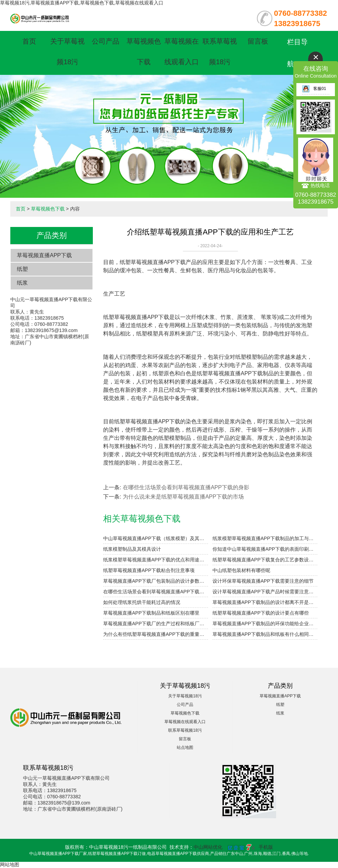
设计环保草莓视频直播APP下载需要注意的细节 (263, 581)
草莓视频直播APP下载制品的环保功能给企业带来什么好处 (265, 624)
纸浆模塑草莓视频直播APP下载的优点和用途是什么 (156, 560)
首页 (29, 41)
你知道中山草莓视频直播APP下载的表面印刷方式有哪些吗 (265, 549)
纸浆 (22, 283)
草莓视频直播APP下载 (44, 255)
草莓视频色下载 (48, 209)
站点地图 (185, 747)
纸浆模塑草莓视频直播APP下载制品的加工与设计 (265, 538)
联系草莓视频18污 (185, 730)
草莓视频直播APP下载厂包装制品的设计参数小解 (156, 581)
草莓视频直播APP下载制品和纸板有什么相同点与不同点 (265, 634)
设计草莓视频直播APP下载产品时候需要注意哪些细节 (265, 592)
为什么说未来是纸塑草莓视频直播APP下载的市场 (183, 497)
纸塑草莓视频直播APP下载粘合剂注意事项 (149, 570)
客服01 (314, 89)
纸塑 (22, 269)
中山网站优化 (208, 847)
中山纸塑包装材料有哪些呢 (241, 570)
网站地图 (10, 865)
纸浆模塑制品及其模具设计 (132, 549)
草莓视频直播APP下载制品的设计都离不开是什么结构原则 (265, 602)
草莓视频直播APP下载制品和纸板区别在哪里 (151, 613)
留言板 (258, 41)
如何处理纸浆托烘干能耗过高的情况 (142, 602)
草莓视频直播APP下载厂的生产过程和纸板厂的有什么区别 (156, 624)
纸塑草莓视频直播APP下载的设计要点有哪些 (261, 613)
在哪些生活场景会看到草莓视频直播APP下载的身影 (186, 487)
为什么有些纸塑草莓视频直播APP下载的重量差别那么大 (156, 634)
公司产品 (106, 41)
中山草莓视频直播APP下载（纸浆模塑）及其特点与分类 (156, 538)
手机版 (266, 847)
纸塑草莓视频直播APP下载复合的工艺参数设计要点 (265, 560)
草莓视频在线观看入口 (185, 722)
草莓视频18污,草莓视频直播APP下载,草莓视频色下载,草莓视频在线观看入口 (82, 3)
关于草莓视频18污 (185, 696)
